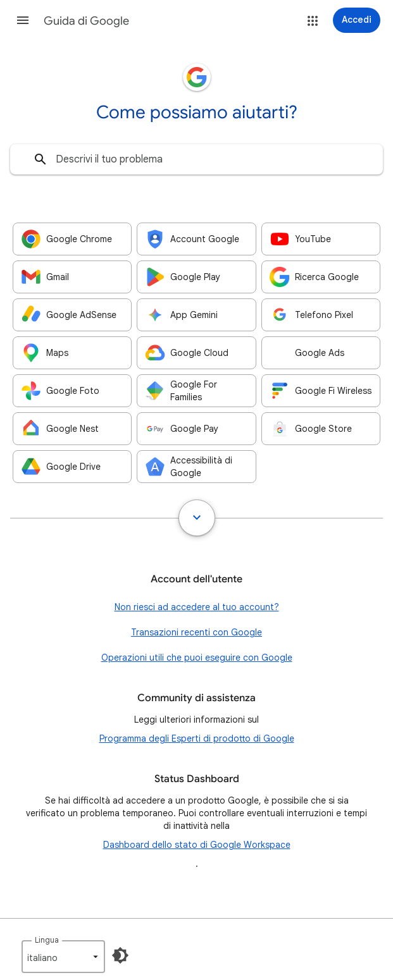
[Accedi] (357, 20)
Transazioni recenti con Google (196, 632)
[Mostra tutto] (197, 518)
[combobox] (196, 159)
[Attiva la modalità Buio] (120, 955)
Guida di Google (86, 21)
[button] (23, 20)
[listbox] (63, 957)
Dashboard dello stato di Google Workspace (197, 845)
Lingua (47, 940)
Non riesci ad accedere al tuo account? (197, 607)
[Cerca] (41, 159)
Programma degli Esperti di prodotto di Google (197, 738)
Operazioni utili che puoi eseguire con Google (197, 658)
